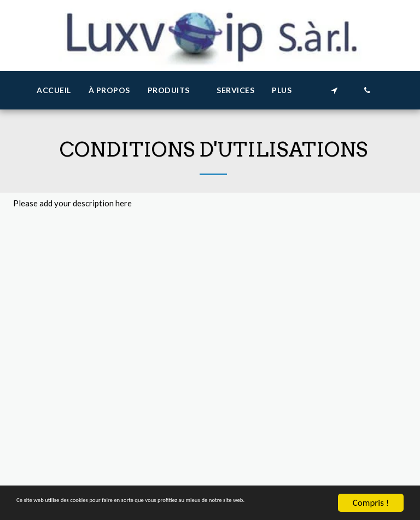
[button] (174, 91)
